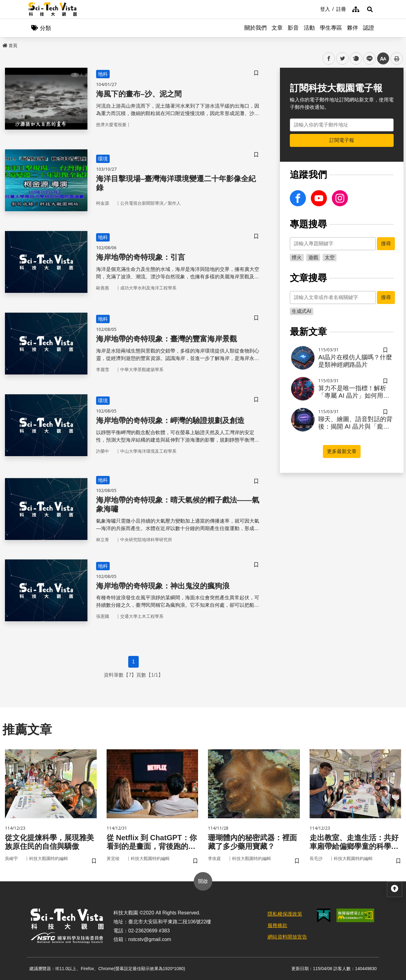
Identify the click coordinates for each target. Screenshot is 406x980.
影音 (293, 28)
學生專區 (331, 28)
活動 (309, 28)
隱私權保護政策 (285, 914)
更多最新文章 (342, 451)
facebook (329, 59)
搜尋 (386, 244)
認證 (369, 28)
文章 (277, 28)
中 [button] (383, 59)
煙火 (297, 257)
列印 (397, 58)
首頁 (10, 45)
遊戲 (313, 257)
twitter (343, 59)
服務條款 (277, 925)
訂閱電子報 (342, 140)
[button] (370, 9)
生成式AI (301, 311)
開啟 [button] (203, 881)
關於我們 (256, 28)
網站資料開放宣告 (287, 937)
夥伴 (353, 28)
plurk (355, 59)
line (368, 59)
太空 (330, 257)
